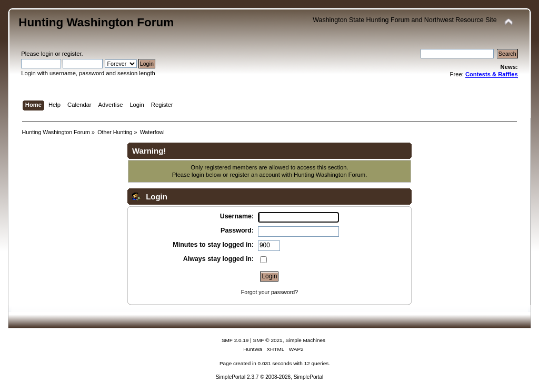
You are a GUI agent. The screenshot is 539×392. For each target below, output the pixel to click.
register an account (254, 175)
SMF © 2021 (268, 340)
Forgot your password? (269, 292)
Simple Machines (305, 340)
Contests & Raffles (492, 74)
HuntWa (253, 349)
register (72, 54)
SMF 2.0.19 (235, 340)
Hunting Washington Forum (96, 22)
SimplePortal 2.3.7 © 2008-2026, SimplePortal (270, 377)
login (47, 54)
